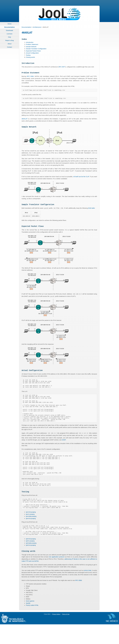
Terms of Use (66, 634)
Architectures (37, 27)
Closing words (30, 58)
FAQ (10, 37)
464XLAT (25, 121)
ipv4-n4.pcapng (31, 536)
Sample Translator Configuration (36, 50)
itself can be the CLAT (81, 179)
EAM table (91, 211)
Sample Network (31, 48)
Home (10, 24)
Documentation (9, 27)
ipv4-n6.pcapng (31, 529)
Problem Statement (32, 45)
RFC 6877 (62, 68)
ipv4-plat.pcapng (31, 534)
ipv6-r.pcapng (30, 560)
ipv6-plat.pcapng (31, 562)
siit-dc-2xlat (88, 590)
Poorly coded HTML (32, 625)
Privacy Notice (56, 634)
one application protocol (57, 576)
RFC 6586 (79, 600)
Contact (10, 47)
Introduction (30, 43)
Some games (30, 621)
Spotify (28, 623)
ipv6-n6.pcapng (31, 558)
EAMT (64, 449)
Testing (28, 56)
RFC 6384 (30, 78)
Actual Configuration (32, 54)
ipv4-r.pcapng (30, 531)
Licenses (9, 34)
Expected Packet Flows (33, 52)
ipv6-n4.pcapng (31, 564)
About (9, 44)
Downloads (10, 30)
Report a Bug (10, 40)
